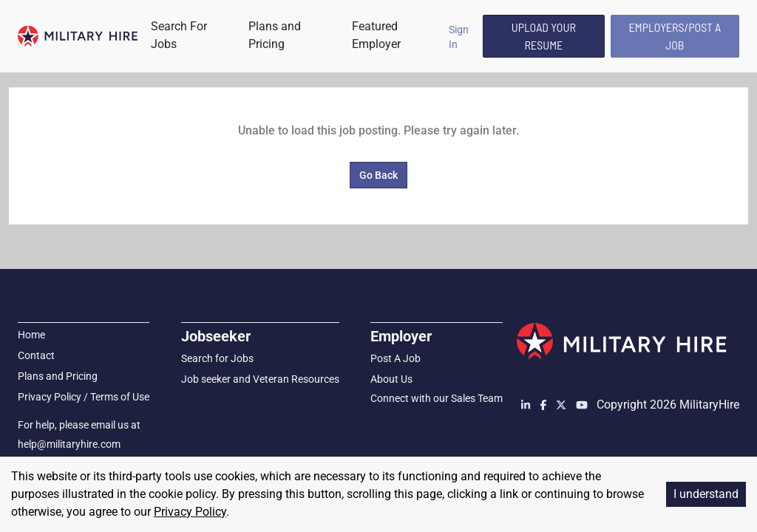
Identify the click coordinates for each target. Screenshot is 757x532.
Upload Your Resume (544, 36)
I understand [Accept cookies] (706, 494)
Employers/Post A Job (675, 36)
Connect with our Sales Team (437, 398)
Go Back (378, 175)
